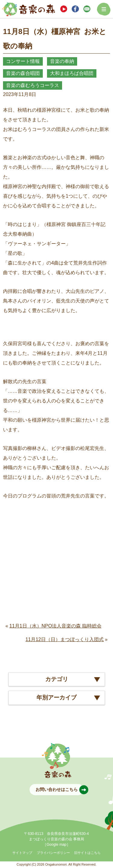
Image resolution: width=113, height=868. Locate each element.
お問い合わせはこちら (60, 790)
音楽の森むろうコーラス (33, 85)
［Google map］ (56, 845)
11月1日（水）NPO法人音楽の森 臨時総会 (55, 626)
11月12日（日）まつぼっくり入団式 (64, 639)
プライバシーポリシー (53, 853)
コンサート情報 (23, 61)
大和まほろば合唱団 (72, 73)
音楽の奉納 (62, 61)
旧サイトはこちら (87, 853)
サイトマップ (22, 853)
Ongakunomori (56, 864)
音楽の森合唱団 (23, 73)
